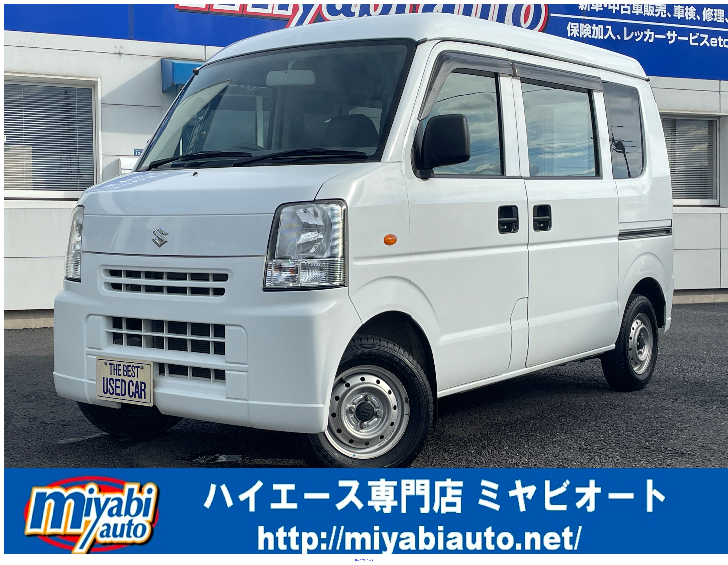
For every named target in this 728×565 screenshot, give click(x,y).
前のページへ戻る (364, 560)
